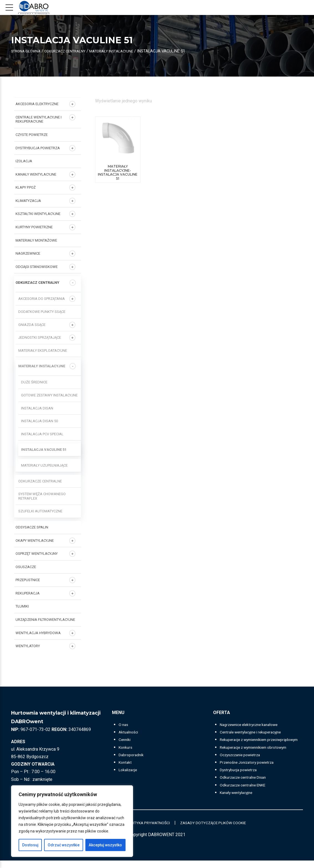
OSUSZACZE (26, 567)
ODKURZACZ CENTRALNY (72, 51)
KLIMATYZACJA (28, 201)
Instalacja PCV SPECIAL (42, 434)
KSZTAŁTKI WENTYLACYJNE (38, 214)
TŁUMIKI (22, 606)
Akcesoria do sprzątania (42, 299)
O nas (124, 724)
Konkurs (127, 747)
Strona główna (28, 51)
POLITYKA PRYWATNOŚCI (147, 830)
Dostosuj (30, 845)
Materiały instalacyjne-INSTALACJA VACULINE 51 (118, 173)
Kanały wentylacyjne (239, 800)
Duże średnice (34, 382)
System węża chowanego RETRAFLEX (42, 496)
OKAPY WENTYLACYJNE (35, 541)
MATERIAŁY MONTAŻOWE (36, 240)
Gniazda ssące (32, 325)
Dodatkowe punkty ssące (42, 312)
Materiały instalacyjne (125, 51)
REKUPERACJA (28, 593)
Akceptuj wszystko (105, 845)
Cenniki (126, 739)
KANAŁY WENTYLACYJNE (36, 174)
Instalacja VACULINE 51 (44, 450)
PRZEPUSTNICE (28, 580)
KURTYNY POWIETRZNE (34, 227)
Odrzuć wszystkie (64, 845)
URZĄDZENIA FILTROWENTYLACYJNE (45, 620)
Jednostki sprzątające (40, 337)
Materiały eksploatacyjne (43, 351)
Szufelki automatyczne (40, 511)
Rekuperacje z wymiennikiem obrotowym (259, 755)
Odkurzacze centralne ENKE (247, 792)
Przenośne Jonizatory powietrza (251, 770)
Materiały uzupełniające (44, 465)
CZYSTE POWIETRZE (32, 135)
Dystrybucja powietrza (241, 777)
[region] (72, 821)
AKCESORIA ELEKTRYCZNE (37, 104)
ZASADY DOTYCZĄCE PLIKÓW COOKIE (221, 830)
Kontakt (126, 762)
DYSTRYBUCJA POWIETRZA (38, 148)
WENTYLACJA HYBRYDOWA (38, 633)
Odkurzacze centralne (40, 481)
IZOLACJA (24, 161)
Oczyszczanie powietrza (244, 762)
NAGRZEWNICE (28, 253)
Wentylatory (28, 646)
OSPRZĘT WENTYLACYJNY (37, 554)
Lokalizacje (130, 770)
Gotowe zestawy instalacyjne (49, 395)
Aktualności (130, 732)
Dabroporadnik (133, 755)
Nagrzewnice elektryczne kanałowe (254, 724)
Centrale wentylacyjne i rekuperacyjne (39, 119)
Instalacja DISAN (37, 408)
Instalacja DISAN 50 (39, 421)
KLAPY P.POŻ (26, 187)
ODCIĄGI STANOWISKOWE (37, 267)
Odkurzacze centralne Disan (247, 785)
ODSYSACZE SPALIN (32, 527)
